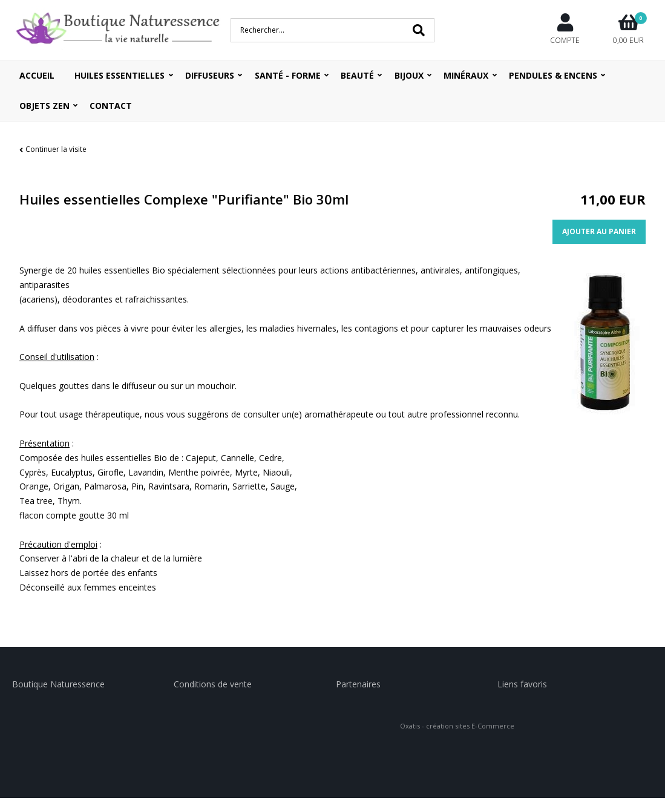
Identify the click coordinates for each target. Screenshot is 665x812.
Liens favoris (522, 684)
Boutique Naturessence (58, 684)
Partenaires (358, 684)
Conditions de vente (213, 684)
